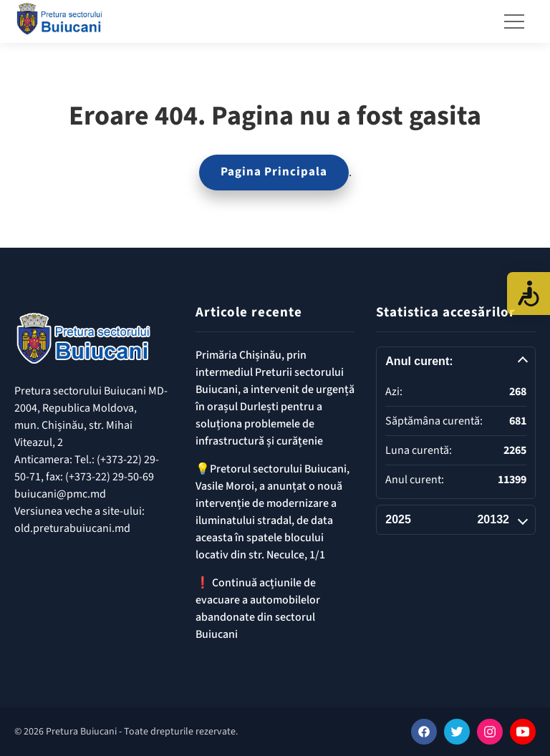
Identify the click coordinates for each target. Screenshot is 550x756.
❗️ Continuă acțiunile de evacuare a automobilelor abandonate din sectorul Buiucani (258, 609)
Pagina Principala (274, 172)
